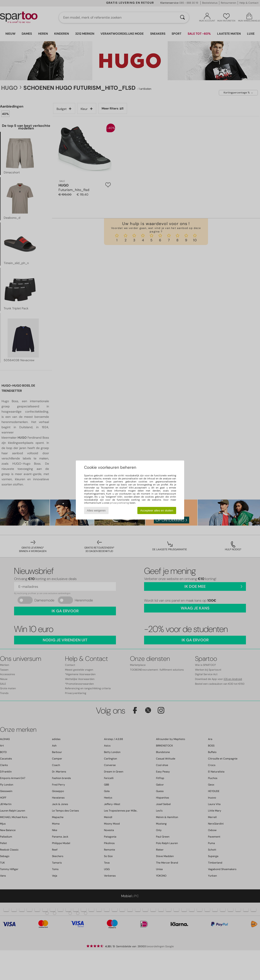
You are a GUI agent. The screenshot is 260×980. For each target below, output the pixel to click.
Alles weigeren (96, 510)
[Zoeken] (182, 18)
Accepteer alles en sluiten (157, 510)
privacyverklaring (119, 503)
